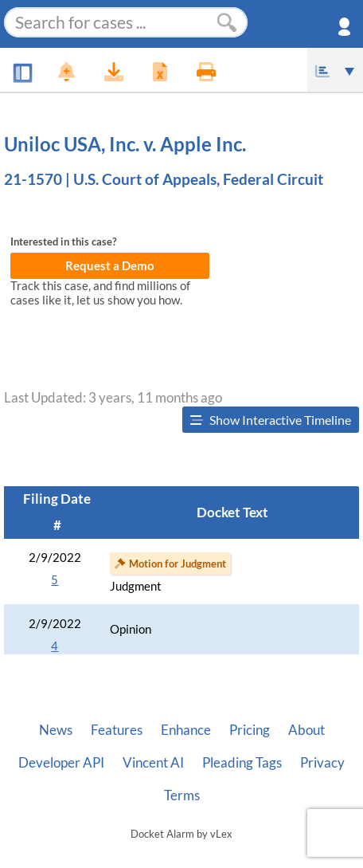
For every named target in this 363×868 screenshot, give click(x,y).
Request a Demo (110, 266)
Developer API (61, 763)
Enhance (186, 730)
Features (117, 730)
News (56, 730)
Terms (182, 795)
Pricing (250, 730)
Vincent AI (153, 763)
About (306, 730)
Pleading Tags (242, 763)
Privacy (322, 763)
